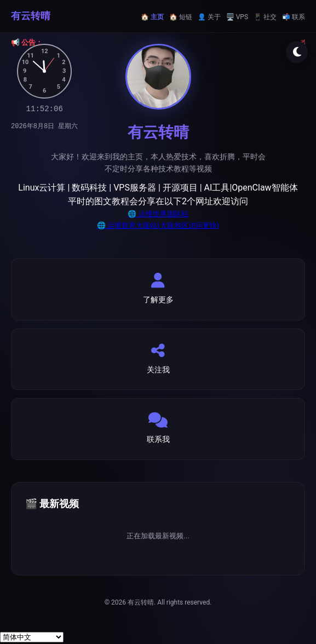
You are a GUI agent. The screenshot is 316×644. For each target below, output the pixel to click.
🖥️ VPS (237, 17)
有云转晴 (31, 16)
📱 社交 (265, 17)
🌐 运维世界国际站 (158, 214)
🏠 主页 (152, 17)
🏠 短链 (181, 17)
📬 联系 (294, 17)
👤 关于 (209, 17)
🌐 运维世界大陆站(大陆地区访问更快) (158, 225)
